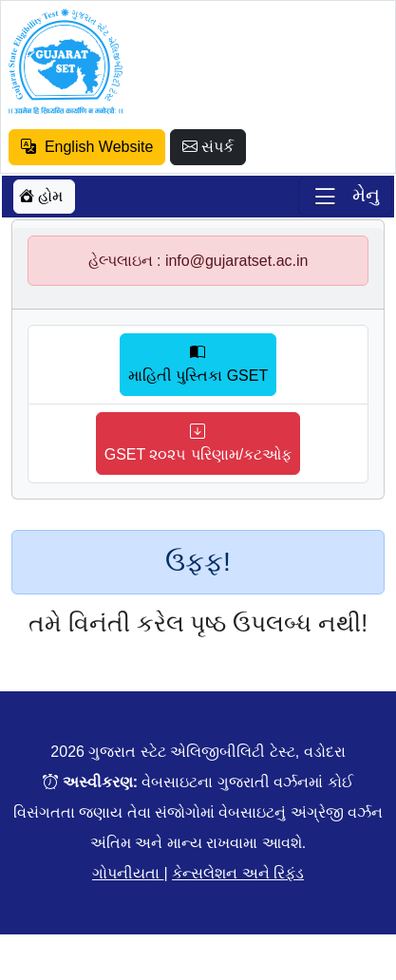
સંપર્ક (208, 147)
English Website (87, 147)
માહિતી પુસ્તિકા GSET (198, 364)
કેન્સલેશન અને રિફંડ (238, 873)
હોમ (41, 196)
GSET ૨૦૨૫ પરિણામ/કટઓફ (198, 443)
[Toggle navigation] (345, 197)
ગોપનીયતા (128, 873)
